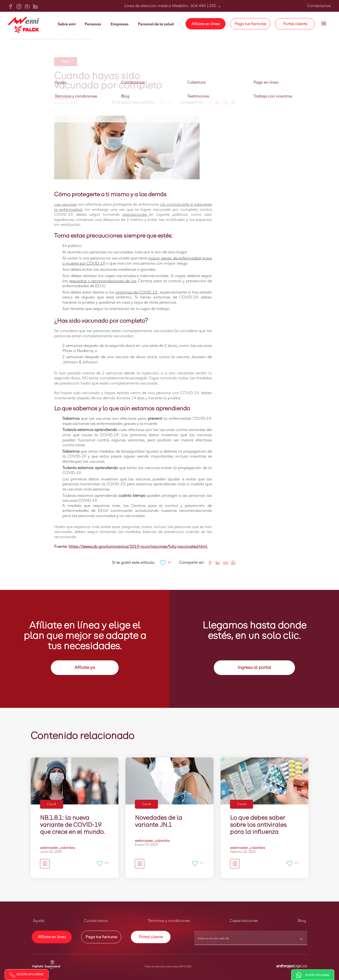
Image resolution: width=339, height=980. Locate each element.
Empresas (120, 24)
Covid (66, 62)
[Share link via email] (224, 102)
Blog (27, 39)
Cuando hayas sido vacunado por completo (61, 39)
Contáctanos (319, 6)
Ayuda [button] (39, 921)
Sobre (67, 24)
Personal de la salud (156, 24)
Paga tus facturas (250, 24)
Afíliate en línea (206, 24)
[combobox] (251, 940)
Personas (93, 24)
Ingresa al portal (254, 668)
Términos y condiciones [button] (169, 921)
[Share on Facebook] (208, 102)
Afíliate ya (85, 668)
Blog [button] (302, 921)
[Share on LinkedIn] (216, 102)
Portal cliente (295, 24)
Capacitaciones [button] (244, 921)
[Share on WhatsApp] (232, 102)
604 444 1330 (203, 6)
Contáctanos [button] (96, 921)
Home (16, 39)
